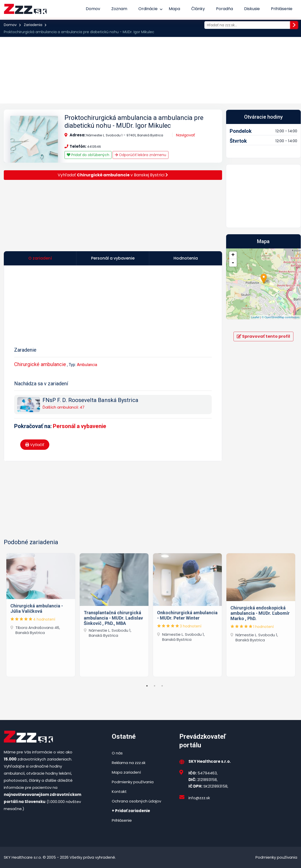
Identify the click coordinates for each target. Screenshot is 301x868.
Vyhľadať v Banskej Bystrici (113, 175)
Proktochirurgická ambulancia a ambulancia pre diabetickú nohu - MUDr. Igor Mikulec (134, 122)
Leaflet (255, 317)
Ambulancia (87, 365)
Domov (93, 9)
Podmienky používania (133, 782)
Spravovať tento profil (263, 336)
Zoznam (119, 9)
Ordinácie (148, 9)
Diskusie (252, 9)
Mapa (174, 9)
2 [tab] (155, 686)
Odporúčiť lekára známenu (141, 155)
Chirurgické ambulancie (40, 364)
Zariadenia (33, 25)
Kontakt (119, 791)
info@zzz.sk (199, 798)
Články (198, 9)
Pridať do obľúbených (88, 155)
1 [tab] (147, 686)
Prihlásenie (282, 9)
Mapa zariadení (126, 772)
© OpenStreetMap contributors (281, 317)
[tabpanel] (41, 614)
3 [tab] (162, 686)
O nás (117, 753)
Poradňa (224, 9)
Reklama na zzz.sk (129, 763)
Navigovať (186, 135)
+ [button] (233, 255)
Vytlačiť (35, 445)
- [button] (233, 263)
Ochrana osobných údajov (136, 801)
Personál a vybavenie (80, 426)
